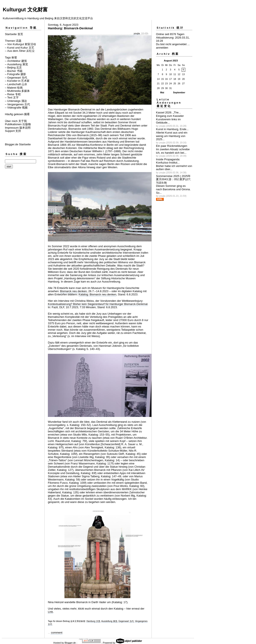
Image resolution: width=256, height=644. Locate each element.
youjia (137, 33)
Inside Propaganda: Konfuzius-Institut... (168, 161)
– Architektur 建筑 (16, 61)
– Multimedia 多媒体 (17, 91)
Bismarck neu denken (73, 291)
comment (57, 633)
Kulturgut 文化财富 (25, 10)
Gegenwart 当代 (126, 621)
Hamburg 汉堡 (93, 621)
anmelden (162, 48)
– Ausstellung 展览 (16, 64)
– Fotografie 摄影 (15, 74)
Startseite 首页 (14, 34)
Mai (162, 92)
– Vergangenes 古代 (17, 104)
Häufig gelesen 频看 (17, 114)
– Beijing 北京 (13, 68)
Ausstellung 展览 (109, 621)
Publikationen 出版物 (18, 124)
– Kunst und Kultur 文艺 (20, 48)
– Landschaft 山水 (16, 84)
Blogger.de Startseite (18, 144)
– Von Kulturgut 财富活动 (20, 44)
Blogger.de (70, 643)
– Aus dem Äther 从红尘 (20, 51)
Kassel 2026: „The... (168, 112)
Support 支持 (13, 131)
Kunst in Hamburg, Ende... (172, 129)
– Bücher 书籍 (14, 71)
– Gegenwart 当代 (16, 78)
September (179, 92)
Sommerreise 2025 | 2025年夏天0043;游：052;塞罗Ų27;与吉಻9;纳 (173, 179)
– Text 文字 (12, 97)
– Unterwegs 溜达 (16, 101)
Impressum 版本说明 (18, 128)
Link (50, 612)
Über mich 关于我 (16, 121)
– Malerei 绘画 (14, 88)
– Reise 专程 (13, 94)
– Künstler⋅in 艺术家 (17, 81)
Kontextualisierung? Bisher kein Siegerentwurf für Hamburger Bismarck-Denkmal (98, 304)
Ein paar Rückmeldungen (172, 146)
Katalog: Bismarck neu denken (97, 294)
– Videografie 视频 (16, 108)
